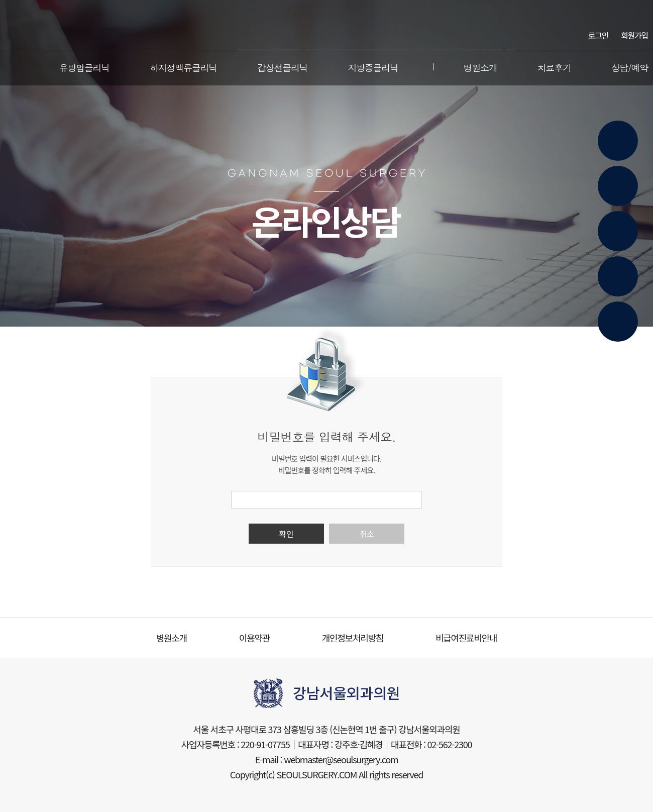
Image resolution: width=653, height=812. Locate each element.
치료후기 (554, 68)
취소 (367, 534)
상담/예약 (630, 68)
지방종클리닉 (373, 68)
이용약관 (254, 638)
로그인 (598, 35)
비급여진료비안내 (466, 638)
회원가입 (634, 35)
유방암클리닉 (84, 68)
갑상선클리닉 (282, 68)
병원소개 (480, 68)
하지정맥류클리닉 (183, 68)
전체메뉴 (12, 68)
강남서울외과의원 (327, 25)
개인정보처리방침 (353, 638)
